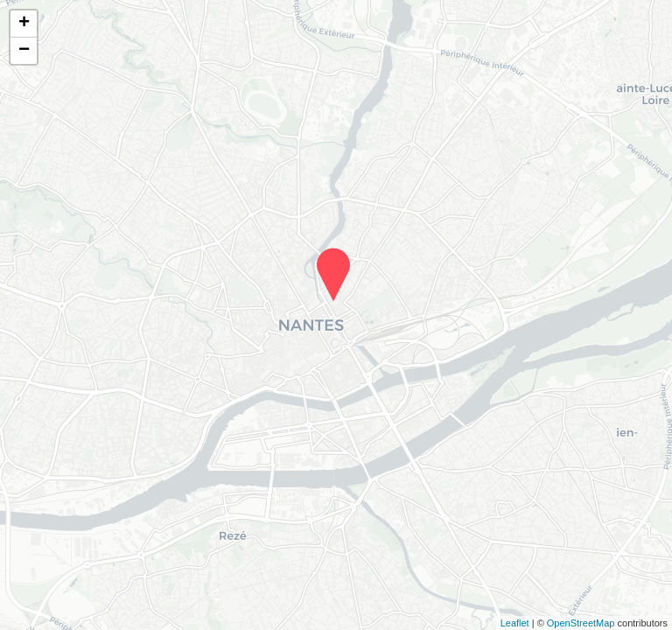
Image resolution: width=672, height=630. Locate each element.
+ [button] (24, 24)
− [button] (24, 51)
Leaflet (515, 623)
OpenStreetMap (581, 623)
